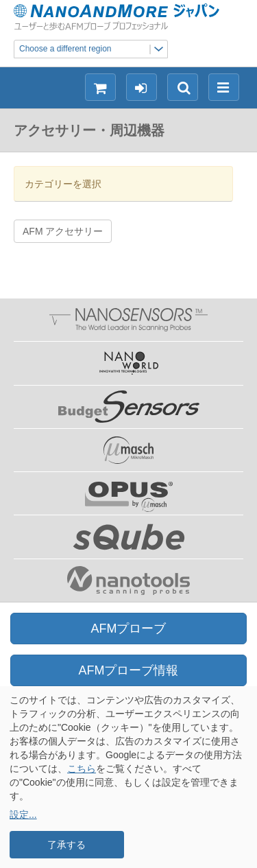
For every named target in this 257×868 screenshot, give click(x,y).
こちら (82, 769)
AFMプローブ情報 (129, 670)
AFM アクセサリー (63, 231)
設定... (23, 814)
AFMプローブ (129, 629)
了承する (66, 845)
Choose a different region (93, 49)
